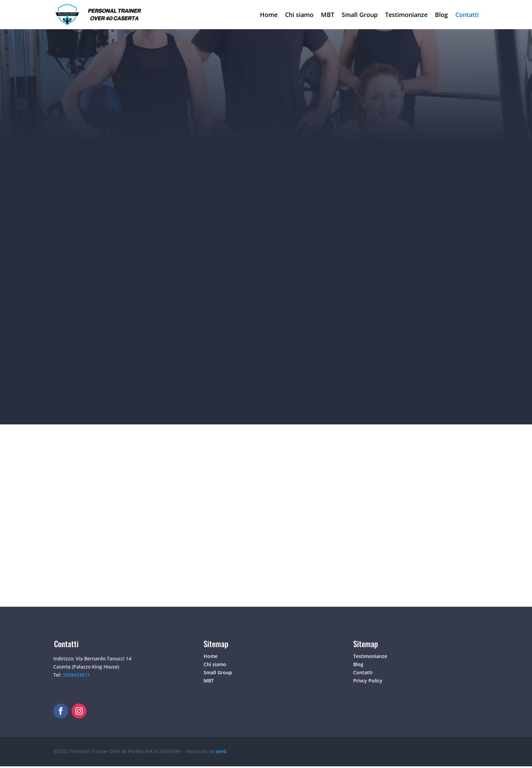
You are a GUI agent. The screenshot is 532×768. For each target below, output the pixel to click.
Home (269, 15)
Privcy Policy (368, 681)
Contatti (467, 15)
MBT (328, 15)
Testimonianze (406, 15)
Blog (441, 15)
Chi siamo (299, 15)
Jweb (221, 751)
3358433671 (76, 675)
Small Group (360, 15)
